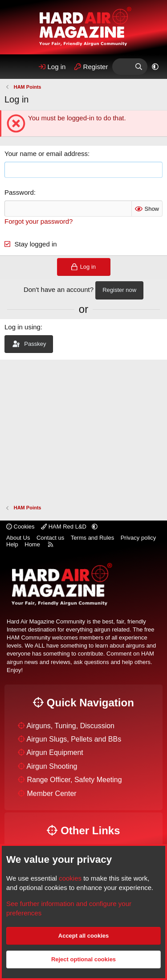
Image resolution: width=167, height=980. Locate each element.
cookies (70, 878)
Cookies (20, 527)
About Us (18, 538)
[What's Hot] (121, 67)
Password (19, 192)
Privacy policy (138, 538)
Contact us (50, 538)
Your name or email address (46, 154)
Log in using (22, 327)
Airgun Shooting (52, 766)
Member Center (51, 793)
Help (12, 544)
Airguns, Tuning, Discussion (71, 726)
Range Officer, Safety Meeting (74, 780)
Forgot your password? (39, 221)
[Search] (139, 67)
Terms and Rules (93, 538)
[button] (155, 67)
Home (32, 544)
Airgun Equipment (55, 752)
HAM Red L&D (64, 527)
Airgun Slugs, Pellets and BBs (74, 739)
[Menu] (14, 67)
